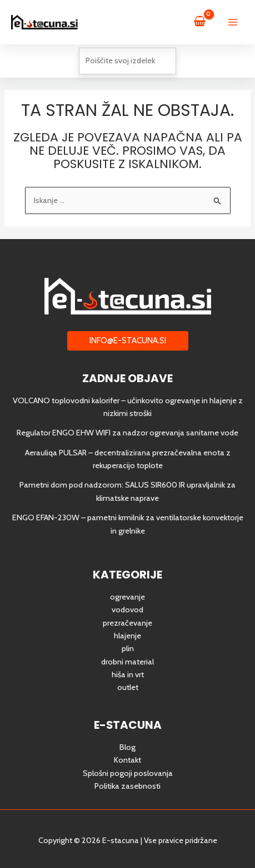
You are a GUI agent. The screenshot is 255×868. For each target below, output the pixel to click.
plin (128, 648)
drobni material (127, 662)
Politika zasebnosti (127, 786)
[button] (128, 341)
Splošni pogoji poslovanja (128, 773)
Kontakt (127, 760)
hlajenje (127, 636)
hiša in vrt (128, 674)
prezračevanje (127, 623)
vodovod (127, 610)
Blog (127, 747)
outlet (128, 687)
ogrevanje (127, 597)
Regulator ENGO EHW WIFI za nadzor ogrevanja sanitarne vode (127, 433)
